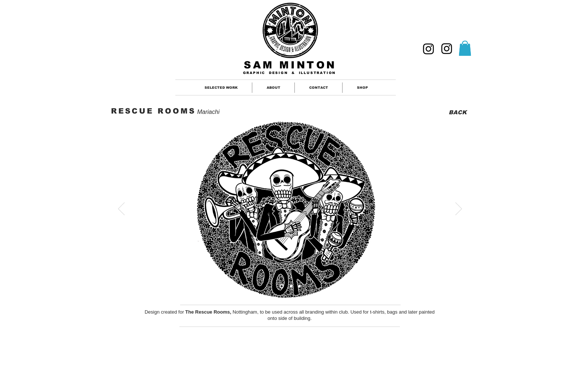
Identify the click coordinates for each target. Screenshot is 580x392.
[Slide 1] (282, 286)
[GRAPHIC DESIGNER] (429, 49)
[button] (465, 48)
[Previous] (121, 209)
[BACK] (457, 112)
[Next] (459, 209)
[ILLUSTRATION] (447, 49)
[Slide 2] (291, 286)
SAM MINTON (290, 65)
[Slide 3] (299, 286)
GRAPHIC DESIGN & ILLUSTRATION (290, 73)
